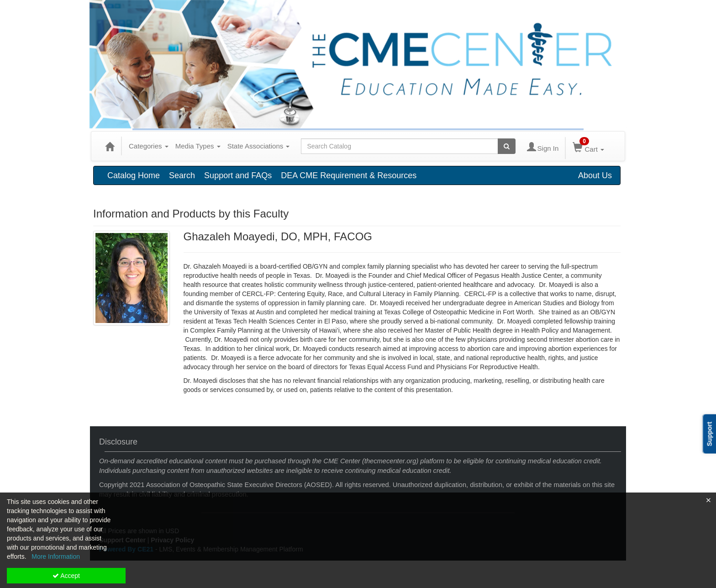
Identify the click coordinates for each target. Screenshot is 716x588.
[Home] (110, 146)
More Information (56, 556)
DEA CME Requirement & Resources (349, 175)
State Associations (259, 146)
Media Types (198, 146)
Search (182, 175)
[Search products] (507, 146)
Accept (66, 576)
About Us (595, 175)
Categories (149, 146)
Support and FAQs (238, 175)
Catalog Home (134, 175)
